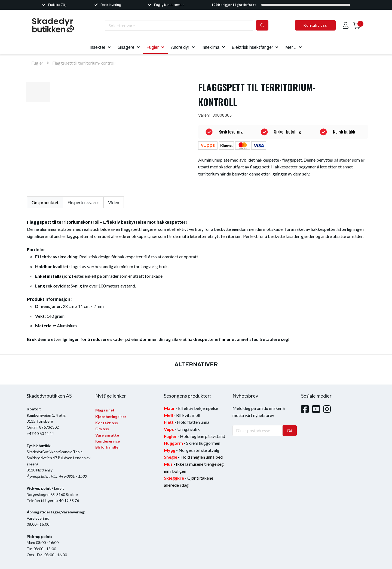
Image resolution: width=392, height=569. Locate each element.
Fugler (153, 47)
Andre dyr (180, 47)
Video (114, 202)
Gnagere (126, 47)
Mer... (291, 47)
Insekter (97, 47)
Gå (290, 430)
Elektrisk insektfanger (252, 47)
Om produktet (45, 202)
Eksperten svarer (83, 202)
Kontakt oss (315, 25)
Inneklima (210, 47)
